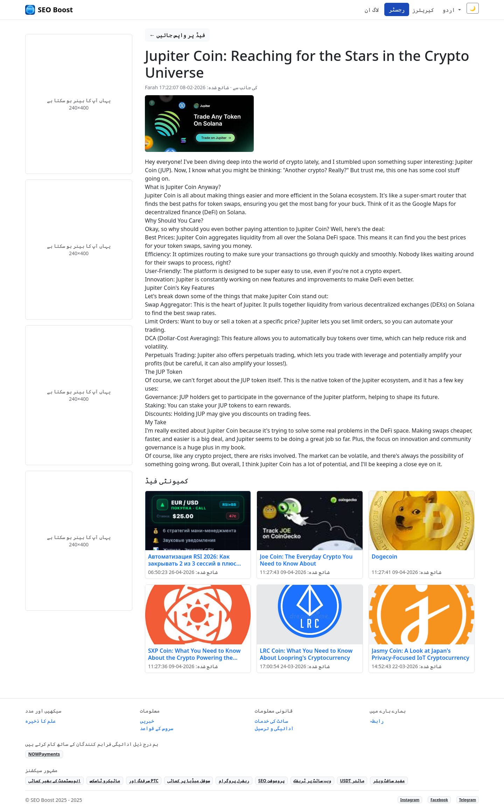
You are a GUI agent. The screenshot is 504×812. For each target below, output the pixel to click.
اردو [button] (449, 10)
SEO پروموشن (271, 781)
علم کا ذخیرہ (40, 721)
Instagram (410, 800)
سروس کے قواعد (157, 728)
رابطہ (377, 721)
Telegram (468, 800)
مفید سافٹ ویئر (389, 781)
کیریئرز (423, 10)
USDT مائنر (352, 781)
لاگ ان (372, 10)
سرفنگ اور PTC (143, 781)
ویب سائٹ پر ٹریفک (312, 781)
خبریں (147, 721)
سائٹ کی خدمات (271, 721)
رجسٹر (397, 9)
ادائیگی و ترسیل (274, 728)
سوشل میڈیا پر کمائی (188, 781)
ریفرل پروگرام (234, 781)
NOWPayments (44, 754)
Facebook (439, 800)
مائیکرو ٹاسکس (105, 781)
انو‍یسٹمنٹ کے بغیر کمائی (54, 781)
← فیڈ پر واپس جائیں (177, 35)
